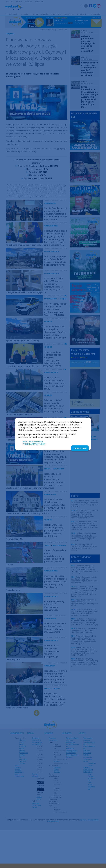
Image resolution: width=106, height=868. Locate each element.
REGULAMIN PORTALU (33, 441)
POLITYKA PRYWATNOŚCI (34, 444)
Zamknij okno (80, 448)
